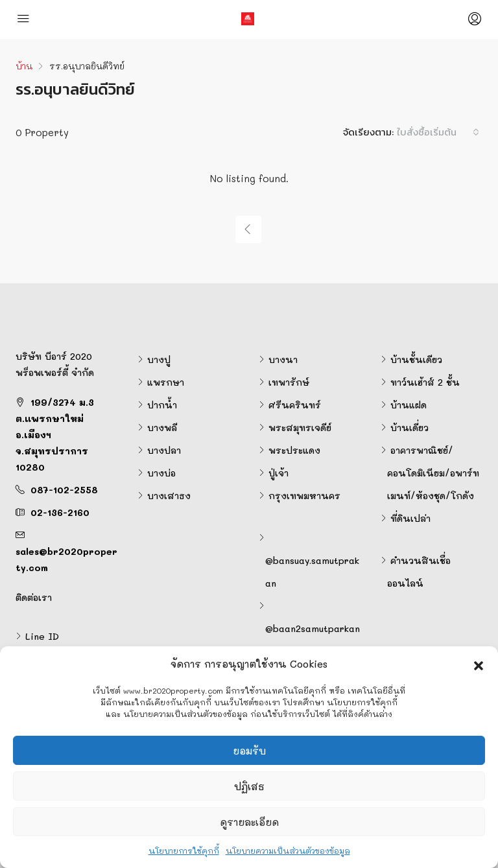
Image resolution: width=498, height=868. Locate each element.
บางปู (159, 359)
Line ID (42, 636)
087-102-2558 (64, 490)
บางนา (283, 359)
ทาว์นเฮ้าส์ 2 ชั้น (425, 382)
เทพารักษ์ (289, 382)
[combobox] (438, 132)
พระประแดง (294, 450)
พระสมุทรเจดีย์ (300, 428)
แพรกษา (166, 382)
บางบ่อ (161, 473)
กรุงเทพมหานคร (304, 496)
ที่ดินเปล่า (410, 518)
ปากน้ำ (162, 405)
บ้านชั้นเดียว (416, 359)
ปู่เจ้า (279, 473)
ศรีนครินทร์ (295, 405)
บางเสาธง (169, 496)
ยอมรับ (249, 751)
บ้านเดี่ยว (409, 428)
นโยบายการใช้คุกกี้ (184, 850)
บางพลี (162, 428)
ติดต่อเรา (34, 597)
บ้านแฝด (409, 405)
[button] (479, 664)
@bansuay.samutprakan (312, 572)
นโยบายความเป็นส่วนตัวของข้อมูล (288, 850)
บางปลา (164, 450)
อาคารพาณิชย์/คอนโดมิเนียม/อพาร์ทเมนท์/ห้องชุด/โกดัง (433, 473)
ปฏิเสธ (249, 786)
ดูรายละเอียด (249, 822)
